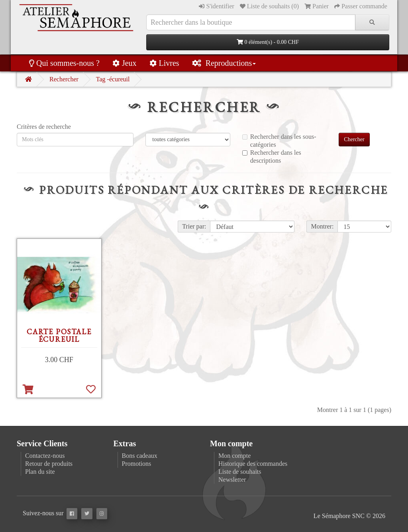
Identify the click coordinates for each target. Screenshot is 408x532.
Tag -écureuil (113, 79)
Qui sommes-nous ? (64, 63)
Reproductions (224, 63)
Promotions (137, 464)
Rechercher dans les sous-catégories (279, 141)
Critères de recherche (44, 127)
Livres (164, 63)
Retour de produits (49, 464)
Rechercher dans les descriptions (272, 157)
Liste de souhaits (240, 472)
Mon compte (234, 456)
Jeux (125, 63)
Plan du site (40, 472)
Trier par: (194, 226)
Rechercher (64, 79)
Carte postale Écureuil (59, 336)
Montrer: (322, 226)
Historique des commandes (253, 464)
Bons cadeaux (140, 456)
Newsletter (232, 480)
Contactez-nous (45, 456)
